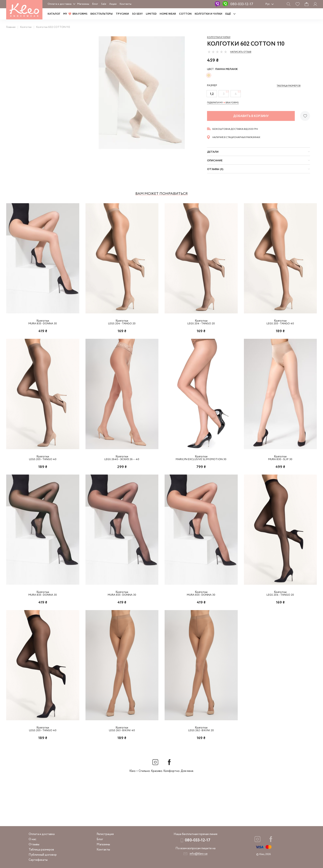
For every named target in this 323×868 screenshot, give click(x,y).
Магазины (83, 4)
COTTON (185, 14)
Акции (113, 4)
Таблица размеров (41, 850)
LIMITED (151, 14)
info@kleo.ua (198, 854)
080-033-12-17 (242, 4)
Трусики (122, 14)
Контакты (126, 4)
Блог (95, 4)
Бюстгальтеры (102, 14)
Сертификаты (38, 860)
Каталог (54, 14)
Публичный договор (43, 855)
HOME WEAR (168, 14)
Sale (104, 4)
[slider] (217, 52)
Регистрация (105, 834)
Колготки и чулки (208, 14)
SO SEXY (137, 14)
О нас (32, 839)
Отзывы (34, 844)
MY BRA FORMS (75, 14)
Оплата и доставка (60, 4)
